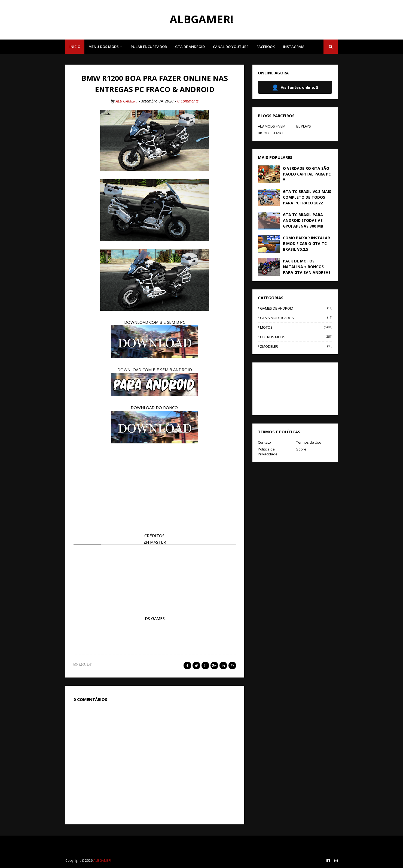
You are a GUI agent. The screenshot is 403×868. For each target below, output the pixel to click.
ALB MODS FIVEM (272, 126)
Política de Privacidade (268, 452)
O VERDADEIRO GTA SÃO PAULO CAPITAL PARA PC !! (307, 174)
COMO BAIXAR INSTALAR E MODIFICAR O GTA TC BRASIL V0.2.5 (306, 244)
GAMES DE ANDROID (296, 308)
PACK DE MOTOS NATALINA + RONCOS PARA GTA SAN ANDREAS (307, 267)
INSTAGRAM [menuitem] (294, 47)
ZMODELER (296, 346)
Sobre (301, 449)
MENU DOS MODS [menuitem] (104, 47)
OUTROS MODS (296, 337)
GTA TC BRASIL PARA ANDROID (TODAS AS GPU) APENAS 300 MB (303, 220)
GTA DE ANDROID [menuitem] (190, 47)
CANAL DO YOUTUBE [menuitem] (231, 47)
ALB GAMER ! (127, 101)
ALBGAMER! (201, 19)
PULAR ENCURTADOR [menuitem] (149, 47)
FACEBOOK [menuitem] (266, 47)
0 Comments (188, 101)
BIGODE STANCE (271, 133)
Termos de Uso (309, 442)
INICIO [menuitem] (75, 47)
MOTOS (85, 664)
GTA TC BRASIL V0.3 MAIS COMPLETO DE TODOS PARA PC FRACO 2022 (307, 197)
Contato (264, 442)
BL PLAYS (304, 126)
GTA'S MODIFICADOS (296, 318)
